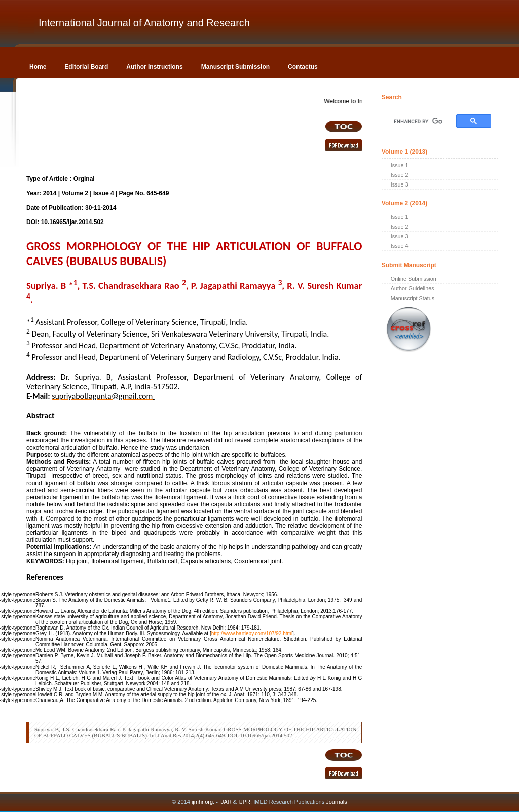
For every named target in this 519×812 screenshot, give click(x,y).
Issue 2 (400, 175)
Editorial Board (86, 67)
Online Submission (414, 279)
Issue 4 (400, 246)
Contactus (303, 67)
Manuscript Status (413, 298)
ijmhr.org (202, 802)
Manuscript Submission (235, 67)
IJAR (226, 802)
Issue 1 (400, 165)
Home (38, 67)
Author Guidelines (413, 288)
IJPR (244, 802)
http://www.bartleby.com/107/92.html (252, 633)
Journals (336, 802)
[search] (418, 121)
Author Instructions (154, 67)
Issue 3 (400, 184)
